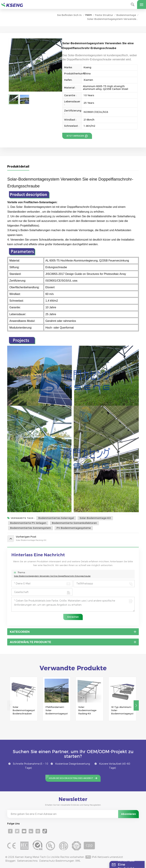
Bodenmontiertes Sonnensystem (31, 528)
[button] (136, 705)
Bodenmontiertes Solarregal (56, 518)
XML (78, 861)
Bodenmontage (126, 15)
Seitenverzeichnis (27, 861)
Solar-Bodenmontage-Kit (95, 518)
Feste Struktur (104, 15)
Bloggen (10, 861)
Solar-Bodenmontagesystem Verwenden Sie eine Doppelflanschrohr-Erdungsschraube (52, 576)
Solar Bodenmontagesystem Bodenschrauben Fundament (24, 711)
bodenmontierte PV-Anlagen (28, 523)
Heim (89, 15)
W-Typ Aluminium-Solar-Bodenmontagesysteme (122, 710)
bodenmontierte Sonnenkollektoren (74, 523)
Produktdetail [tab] (18, 166)
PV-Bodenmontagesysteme (74, 528)
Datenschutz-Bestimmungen (57, 861)
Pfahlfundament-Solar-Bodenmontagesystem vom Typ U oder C (56, 711)
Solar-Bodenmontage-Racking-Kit (88, 710)
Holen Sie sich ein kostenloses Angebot (71, 778)
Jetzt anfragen (75, 136)
